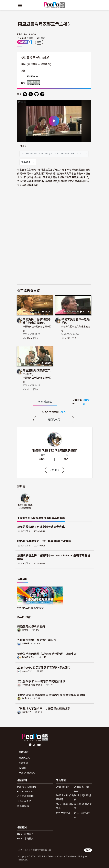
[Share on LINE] (36, 94)
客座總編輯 (23, 806)
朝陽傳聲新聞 (29, 657)
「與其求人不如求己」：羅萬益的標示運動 (44, 708)
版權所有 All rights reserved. (34, 83)
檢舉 (39, 42)
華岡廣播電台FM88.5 (32, 685)
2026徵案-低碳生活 (82, 789)
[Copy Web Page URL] (42, 94)
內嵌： (23, 146)
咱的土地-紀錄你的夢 (65, 806)
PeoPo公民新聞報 (27, 787)
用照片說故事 (63, 813)
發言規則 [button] (86, 402)
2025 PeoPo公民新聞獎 (65, 797)
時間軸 (22, 768)
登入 (63, 412)
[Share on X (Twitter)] (31, 94)
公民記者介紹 (24, 801)
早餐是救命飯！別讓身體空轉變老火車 (41, 527)
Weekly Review (27, 773)
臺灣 (29, 58)
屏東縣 (37, 58)
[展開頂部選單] (89, 5)
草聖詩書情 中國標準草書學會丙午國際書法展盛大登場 (51, 695)
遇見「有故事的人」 (82, 815)
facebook (30, 745)
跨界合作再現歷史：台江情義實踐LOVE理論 (44, 541)
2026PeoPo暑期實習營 (30, 608)
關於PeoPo (25, 758)
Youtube (39, 745)
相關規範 (23, 763)
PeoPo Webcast (26, 792)
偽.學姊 (25, 698)
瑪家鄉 (45, 58)
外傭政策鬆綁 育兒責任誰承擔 (37, 640)
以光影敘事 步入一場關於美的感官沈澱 (41, 681)
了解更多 (55, 470)
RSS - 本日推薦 (25, 839)
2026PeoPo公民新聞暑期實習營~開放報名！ (45, 667)
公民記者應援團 (25, 796)
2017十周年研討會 (83, 797)
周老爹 (25, 630)
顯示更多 (32, 77)
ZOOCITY (26, 712)
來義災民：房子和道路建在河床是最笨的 (37, 321)
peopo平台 (27, 671)
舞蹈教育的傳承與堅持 (31, 626)
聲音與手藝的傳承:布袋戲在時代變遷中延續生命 (47, 654)
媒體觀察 (33, 64)
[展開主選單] (20, 5)
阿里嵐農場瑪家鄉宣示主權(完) (37, 372)
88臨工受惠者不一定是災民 (75, 321)
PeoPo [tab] (45, 402)
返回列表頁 (54, 420)
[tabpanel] (54, 412)
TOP (88, 850)
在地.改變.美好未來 (83, 806)
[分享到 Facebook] (25, 94)
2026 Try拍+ (63, 787)
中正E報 (26, 644)
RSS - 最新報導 (25, 834)
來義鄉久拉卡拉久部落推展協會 (54, 450)
